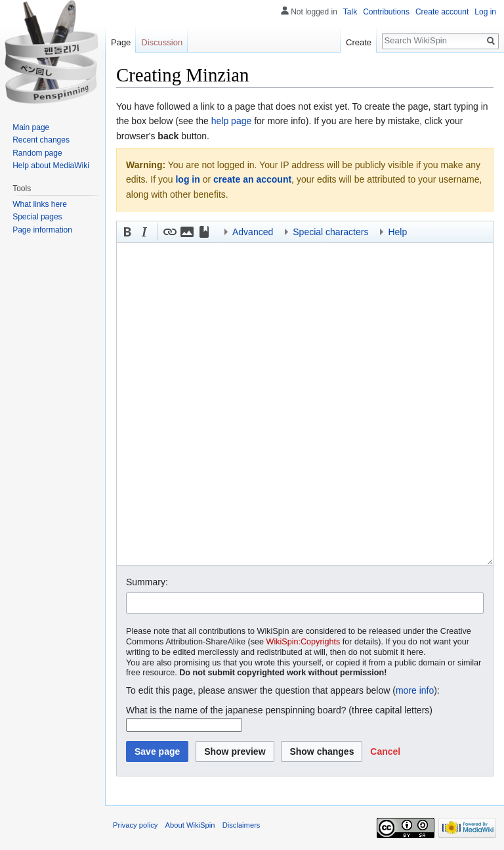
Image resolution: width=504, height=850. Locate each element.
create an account (252, 179)
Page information (42, 230)
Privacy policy (135, 825)
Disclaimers (241, 825)
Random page (37, 153)
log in (187, 179)
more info (415, 690)
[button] (127, 232)
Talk (350, 12)
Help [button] (397, 232)
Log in (485, 12)
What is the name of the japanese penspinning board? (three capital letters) (279, 710)
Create (359, 42)
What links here (40, 204)
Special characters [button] (330, 232)
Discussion (162, 42)
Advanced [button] (253, 232)
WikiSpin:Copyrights (304, 642)
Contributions (386, 12)
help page (232, 121)
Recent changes (41, 140)
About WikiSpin (190, 825)
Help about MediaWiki (51, 166)
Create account (442, 12)
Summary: (147, 582)
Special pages (37, 217)
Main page (31, 127)
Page (121, 42)
